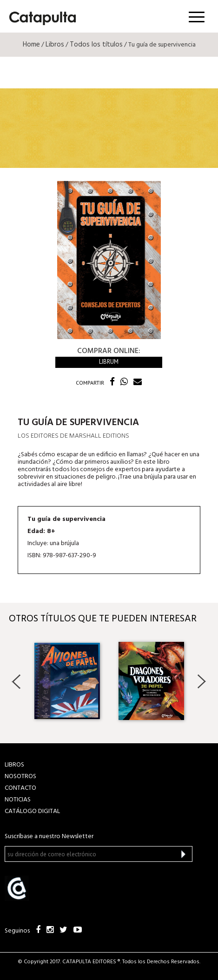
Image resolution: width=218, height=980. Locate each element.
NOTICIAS (18, 800)
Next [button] (201, 681)
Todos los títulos (96, 45)
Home (31, 45)
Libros (55, 45)
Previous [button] (17, 681)
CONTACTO (20, 788)
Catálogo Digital (32, 811)
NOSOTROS (20, 777)
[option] (67, 681)
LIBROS (14, 765)
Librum (109, 362)
